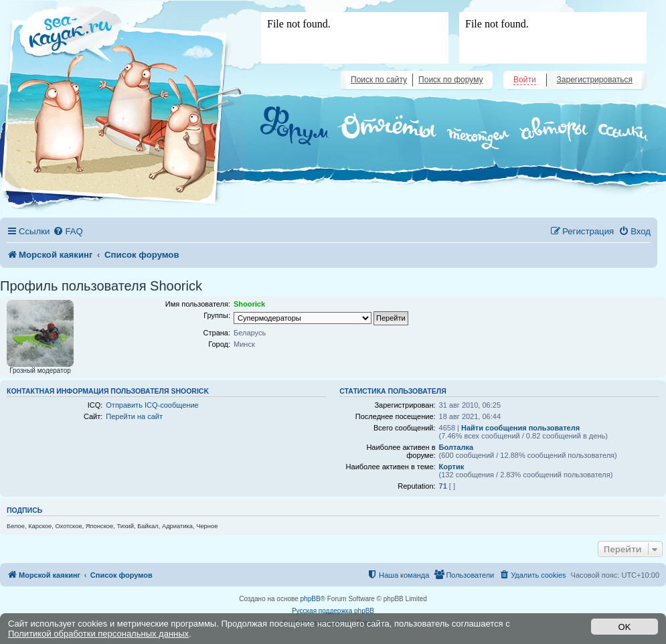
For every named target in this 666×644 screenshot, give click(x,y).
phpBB (311, 599)
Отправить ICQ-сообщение (152, 405)
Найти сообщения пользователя (520, 428)
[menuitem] (68, 231)
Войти (525, 80)
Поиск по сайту (379, 80)
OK (625, 627)
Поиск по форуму (450, 80)
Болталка (456, 447)
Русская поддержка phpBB (333, 611)
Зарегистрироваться (595, 80)
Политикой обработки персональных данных (98, 634)
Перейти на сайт (134, 416)
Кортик (452, 467)
